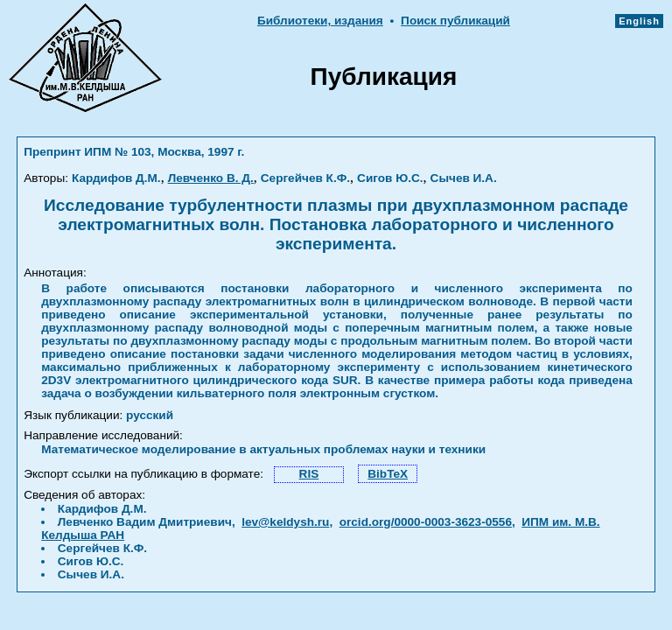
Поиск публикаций (455, 21)
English (639, 21)
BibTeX (388, 474)
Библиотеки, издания (320, 21)
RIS (309, 474)
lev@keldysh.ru (285, 522)
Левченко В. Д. (211, 178)
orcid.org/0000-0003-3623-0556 (426, 522)
